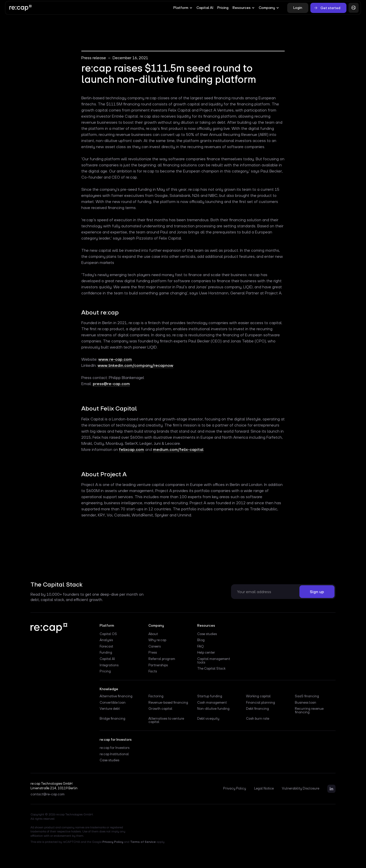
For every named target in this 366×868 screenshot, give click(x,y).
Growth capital (160, 709)
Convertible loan (113, 703)
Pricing (223, 8)
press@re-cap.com (111, 384)
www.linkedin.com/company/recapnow (135, 365)
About (153, 634)
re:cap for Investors (115, 748)
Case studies (207, 634)
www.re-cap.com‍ (115, 359)
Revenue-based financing (168, 703)
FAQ (201, 646)
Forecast (106, 646)
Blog (201, 640)
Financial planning (261, 703)
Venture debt (110, 709)
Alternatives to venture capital (166, 720)
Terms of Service (143, 842)
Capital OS (108, 634)
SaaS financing (307, 696)
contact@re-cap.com (48, 794)
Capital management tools (214, 661)
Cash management (212, 703)
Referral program (162, 659)
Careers (155, 646)
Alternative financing (116, 696)
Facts (153, 671)
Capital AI (205, 8)
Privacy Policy (235, 788)
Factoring (156, 696)
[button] (183, 8)
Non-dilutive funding (213, 709)
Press (153, 653)
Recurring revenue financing (309, 711)
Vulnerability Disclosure (301, 788)
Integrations (109, 665)
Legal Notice (264, 788)
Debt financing (257, 709)
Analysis (106, 640)
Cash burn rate (258, 719)
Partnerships (158, 665)
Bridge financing (112, 719)
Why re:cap (157, 640)
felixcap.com (132, 449)
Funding (106, 653)
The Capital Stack (211, 669)
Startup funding (210, 696)
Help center (206, 653)
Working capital (258, 696)
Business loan (306, 703)
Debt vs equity (208, 719)
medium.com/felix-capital (178, 449)
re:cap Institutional (114, 754)
